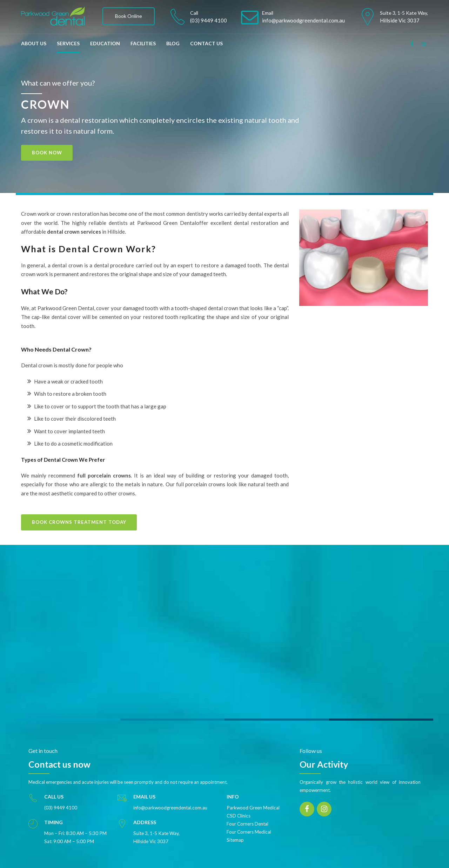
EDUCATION (105, 43)
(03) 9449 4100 (61, 801)
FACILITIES (143, 43)
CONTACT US (206, 43)
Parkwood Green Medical (253, 801)
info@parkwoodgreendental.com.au (170, 801)
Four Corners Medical (249, 826)
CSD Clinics (239, 809)
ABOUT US (34, 43)
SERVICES (68, 43)
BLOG (173, 43)
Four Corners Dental (247, 817)
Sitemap (235, 834)
